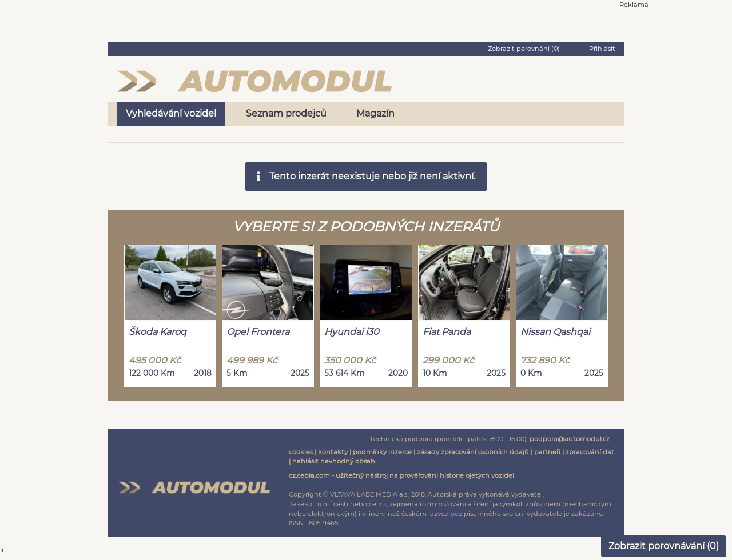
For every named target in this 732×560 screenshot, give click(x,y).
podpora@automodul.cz (570, 439)
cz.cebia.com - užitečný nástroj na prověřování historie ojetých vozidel (401, 475)
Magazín (375, 113)
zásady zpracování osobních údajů (473, 452)
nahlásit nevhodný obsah (334, 461)
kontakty (333, 452)
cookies (301, 452)
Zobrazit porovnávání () (664, 546)
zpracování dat (590, 452)
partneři (547, 452)
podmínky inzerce (382, 452)
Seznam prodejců (286, 113)
